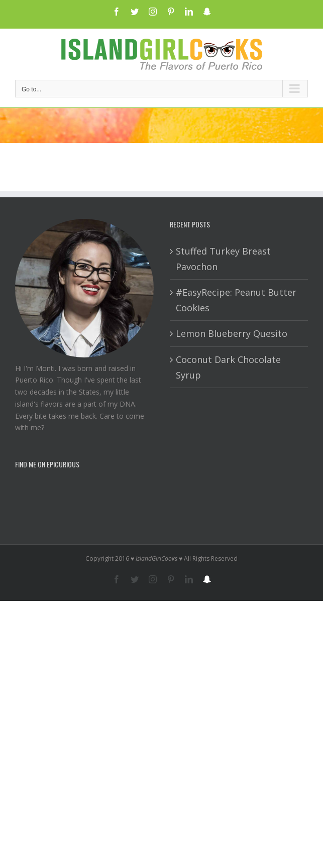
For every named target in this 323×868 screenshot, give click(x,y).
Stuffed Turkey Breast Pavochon (223, 259)
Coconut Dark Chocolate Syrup (228, 367)
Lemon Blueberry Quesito (232, 333)
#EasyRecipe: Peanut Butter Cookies (236, 300)
